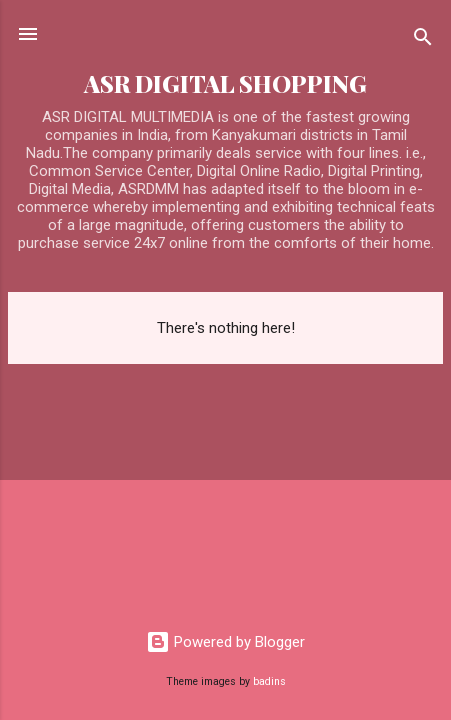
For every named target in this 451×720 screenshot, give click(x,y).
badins (269, 681)
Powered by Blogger (225, 642)
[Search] (423, 40)
